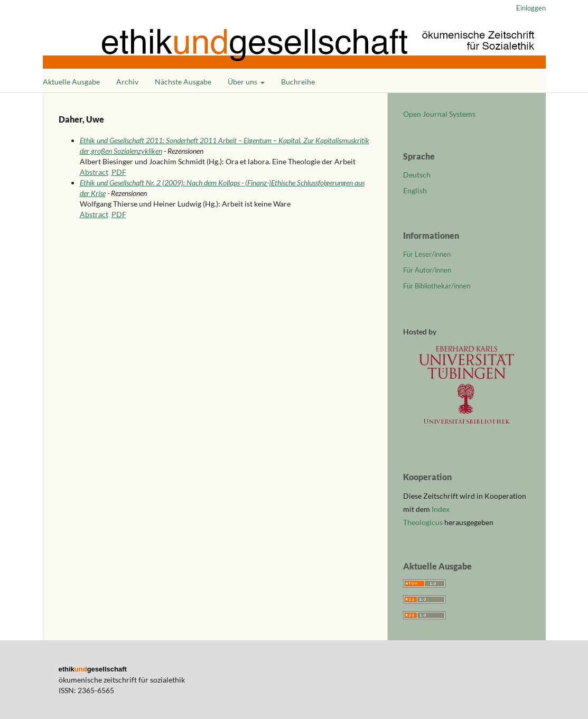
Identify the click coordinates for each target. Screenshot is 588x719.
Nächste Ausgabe (183, 82)
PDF (119, 172)
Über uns (243, 82)
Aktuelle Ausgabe (71, 82)
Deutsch (417, 175)
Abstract (94, 172)
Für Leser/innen (427, 254)
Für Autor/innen (427, 270)
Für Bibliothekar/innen (437, 286)
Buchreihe (298, 82)
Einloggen (531, 8)
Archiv (127, 82)
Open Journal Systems (439, 114)
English (415, 190)
